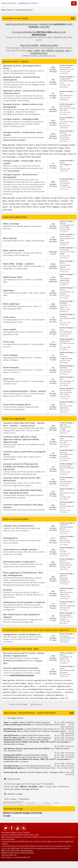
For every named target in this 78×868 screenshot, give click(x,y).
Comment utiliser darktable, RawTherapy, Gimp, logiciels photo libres (23, 491)
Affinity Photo (68, 95)
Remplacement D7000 (12, 740)
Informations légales (9, 832)
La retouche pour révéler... (66, 393)
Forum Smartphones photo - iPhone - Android (24, 391)
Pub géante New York (12, 731)
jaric (24, 757)
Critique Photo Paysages (52, 151)
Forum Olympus (10, 355)
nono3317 (63, 604)
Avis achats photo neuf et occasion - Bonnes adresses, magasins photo (24, 654)
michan (62, 479)
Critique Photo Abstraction (14, 148)
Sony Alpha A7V (69, 381)
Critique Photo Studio (26, 154)
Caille (62, 354)
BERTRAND (63, 303)
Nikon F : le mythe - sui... (65, 306)
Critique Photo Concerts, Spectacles (42, 148)
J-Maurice (63, 133)
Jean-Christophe (65, 67)
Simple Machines (27, 851)
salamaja (63, 223)
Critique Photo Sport (25, 145)
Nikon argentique (11, 304)
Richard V (63, 504)
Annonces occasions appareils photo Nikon (34, 680)
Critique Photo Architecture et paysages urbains (55, 145)
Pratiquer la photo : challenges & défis (21, 119)
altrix (61, 93)
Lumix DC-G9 (68, 370)
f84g (61, 276)
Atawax (26, 731)
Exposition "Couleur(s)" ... (65, 184)
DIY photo (8, 590)
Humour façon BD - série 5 (14, 772)
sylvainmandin (30, 755)
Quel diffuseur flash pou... (67, 528)
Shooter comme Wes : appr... (67, 109)
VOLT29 (62, 120)
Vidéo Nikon (9, 290)
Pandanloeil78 (65, 341)
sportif (29, 729)
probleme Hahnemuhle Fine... (67, 564)
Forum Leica (9, 342)
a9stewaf (33, 803)
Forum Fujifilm (10, 329)
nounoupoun (64, 636)
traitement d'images (65, 428)
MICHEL (62, 163)
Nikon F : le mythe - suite (13, 723)
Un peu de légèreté (65, 266)
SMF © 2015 (15, 851)
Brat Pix (62, 263)
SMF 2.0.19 (5, 851)
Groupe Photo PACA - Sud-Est (21, 201)
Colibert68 (63, 525)
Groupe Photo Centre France (26, 207)
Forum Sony (9, 379)
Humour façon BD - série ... (67, 123)
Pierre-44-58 (46, 803)
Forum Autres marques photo (17, 404)
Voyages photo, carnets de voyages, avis (22, 634)
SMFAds (4, 853)
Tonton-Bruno (65, 250)
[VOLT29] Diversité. (11, 735)
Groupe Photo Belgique (49, 207)
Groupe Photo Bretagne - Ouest (22, 204)
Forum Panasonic (11, 367)
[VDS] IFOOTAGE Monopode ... (67, 671)
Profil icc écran (69, 69)
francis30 (56, 803)
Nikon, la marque (11, 224)
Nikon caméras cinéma (14, 250)
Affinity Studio (68, 481)
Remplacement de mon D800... (67, 226)
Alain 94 (62, 404)
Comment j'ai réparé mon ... (66, 593)
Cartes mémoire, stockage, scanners (20, 549)
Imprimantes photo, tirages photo (19, 562)
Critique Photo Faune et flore (28, 151)
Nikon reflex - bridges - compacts (19, 264)
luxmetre (67, 540)
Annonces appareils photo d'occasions (21, 668)
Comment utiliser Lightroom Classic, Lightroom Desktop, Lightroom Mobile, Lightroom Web (21, 439)
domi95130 (64, 181)
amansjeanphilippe (8, 803)
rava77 (62, 439)
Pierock (62, 290)
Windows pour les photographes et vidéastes (24, 602)
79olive (41, 803)
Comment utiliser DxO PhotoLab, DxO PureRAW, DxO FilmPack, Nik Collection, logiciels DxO (21, 467)
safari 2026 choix (69, 638)
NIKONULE (63, 316)
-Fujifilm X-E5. (68, 332)
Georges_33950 (65, 79)
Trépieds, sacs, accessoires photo (19, 526)
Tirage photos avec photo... (66, 455)
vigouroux (33, 738)
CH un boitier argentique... (66, 407)
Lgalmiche (63, 538)
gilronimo (63, 561)
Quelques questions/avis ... (65, 279)
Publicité (27, 832)
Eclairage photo (10, 538)
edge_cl (37, 803)
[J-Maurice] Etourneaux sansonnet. (18, 725)
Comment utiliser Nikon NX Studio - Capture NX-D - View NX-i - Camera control (24, 424)
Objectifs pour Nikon (13, 277)
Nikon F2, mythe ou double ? (15, 738)
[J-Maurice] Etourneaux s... (65, 136)
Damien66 (63, 452)
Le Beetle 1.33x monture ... (67, 293)
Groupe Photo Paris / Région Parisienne (33, 198)
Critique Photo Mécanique (30, 157)
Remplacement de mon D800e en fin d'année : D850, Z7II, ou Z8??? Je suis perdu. (36, 742)
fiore (61, 379)
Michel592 (63, 368)
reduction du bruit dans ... (66, 442)
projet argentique (64, 579)
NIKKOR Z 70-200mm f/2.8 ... (66, 658)
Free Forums (15, 853)
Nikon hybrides (10, 238)
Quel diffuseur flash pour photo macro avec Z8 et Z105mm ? (27, 749)
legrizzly (63, 590)
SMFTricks (13, 855)
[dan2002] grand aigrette (13, 729)
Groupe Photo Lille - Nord (48, 204)
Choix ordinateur (69, 606)
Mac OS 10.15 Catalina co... (66, 618)
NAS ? (65, 552)
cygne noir (63, 425)
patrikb (62, 668)
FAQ (20, 832)
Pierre (62, 330)
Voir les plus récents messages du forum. (21, 789)
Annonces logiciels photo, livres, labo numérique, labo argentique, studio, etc (35, 698)
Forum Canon (9, 317)
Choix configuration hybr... (67, 358)
